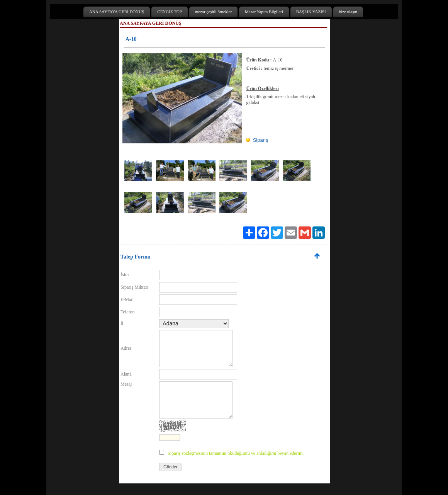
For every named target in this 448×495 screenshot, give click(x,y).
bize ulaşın (348, 12)
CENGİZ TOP (169, 12)
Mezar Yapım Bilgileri (264, 12)
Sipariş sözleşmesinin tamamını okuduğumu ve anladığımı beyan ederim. (236, 453)
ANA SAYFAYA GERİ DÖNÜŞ (117, 12)
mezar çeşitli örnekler (213, 12)
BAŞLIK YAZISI (311, 12)
